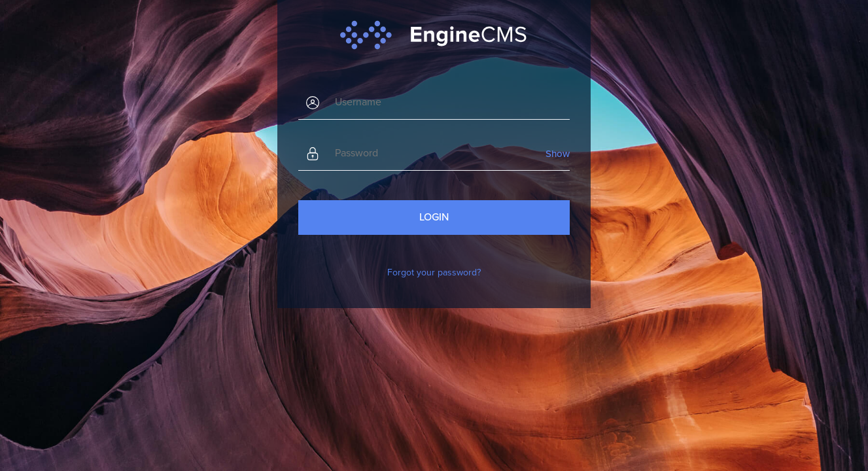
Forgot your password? (434, 272)
